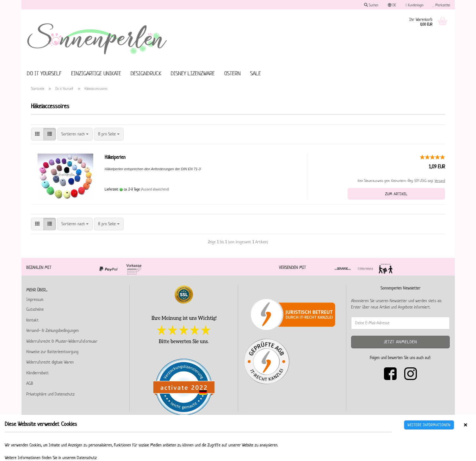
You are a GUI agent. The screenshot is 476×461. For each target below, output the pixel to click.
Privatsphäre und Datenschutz (50, 394)
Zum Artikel (396, 194)
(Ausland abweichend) (155, 189)
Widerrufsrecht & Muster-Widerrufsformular (62, 341)
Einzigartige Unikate (96, 73)
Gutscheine (35, 309)
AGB (30, 383)
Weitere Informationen (429, 425)
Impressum (35, 299)
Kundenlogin (414, 5)
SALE (256, 73)
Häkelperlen (115, 157)
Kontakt (32, 320)
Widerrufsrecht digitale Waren (50, 362)
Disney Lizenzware (193, 73)
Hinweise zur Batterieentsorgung (52, 352)
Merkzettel (442, 5)
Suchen (371, 5)
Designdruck (146, 73)
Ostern (232, 73)
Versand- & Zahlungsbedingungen (53, 330)
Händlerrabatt (37, 373)
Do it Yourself (44, 73)
